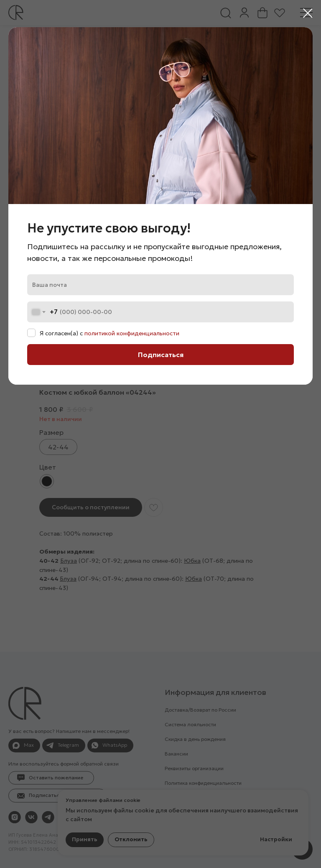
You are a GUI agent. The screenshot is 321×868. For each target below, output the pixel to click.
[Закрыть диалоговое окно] (308, 13)
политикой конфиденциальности (132, 333)
